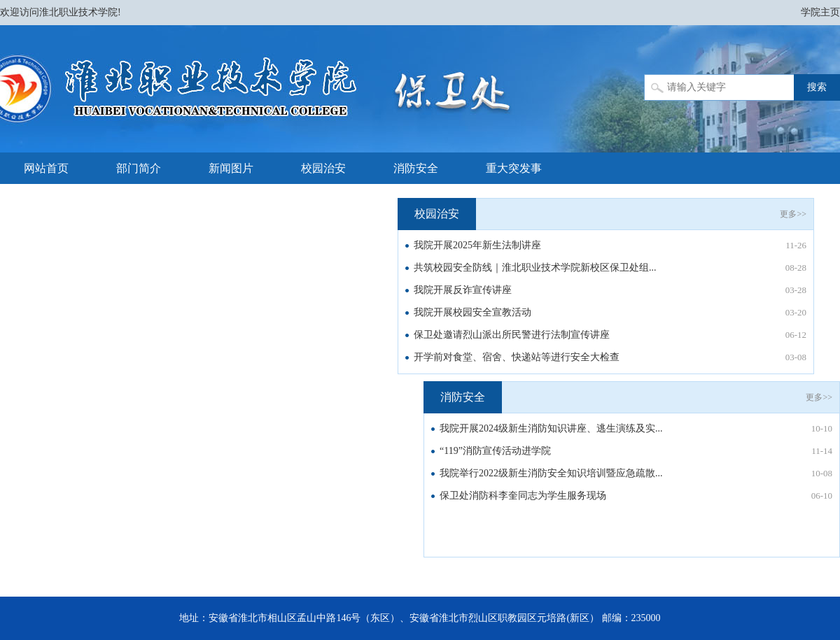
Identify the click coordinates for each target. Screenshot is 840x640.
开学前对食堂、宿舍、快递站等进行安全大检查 (517, 357)
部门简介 (139, 168)
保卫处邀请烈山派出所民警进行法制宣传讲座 (512, 335)
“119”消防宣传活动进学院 (495, 451)
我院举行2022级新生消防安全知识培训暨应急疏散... (551, 473)
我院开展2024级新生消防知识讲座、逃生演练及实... (551, 428)
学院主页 (820, 12)
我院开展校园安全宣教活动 (472, 312)
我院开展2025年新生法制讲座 (477, 245)
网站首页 (46, 168)
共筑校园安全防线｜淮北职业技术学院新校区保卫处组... (535, 268)
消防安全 (416, 168)
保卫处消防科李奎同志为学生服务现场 (523, 496)
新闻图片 (231, 168)
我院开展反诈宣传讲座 (463, 290)
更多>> (793, 214)
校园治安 (323, 168)
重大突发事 (514, 168)
